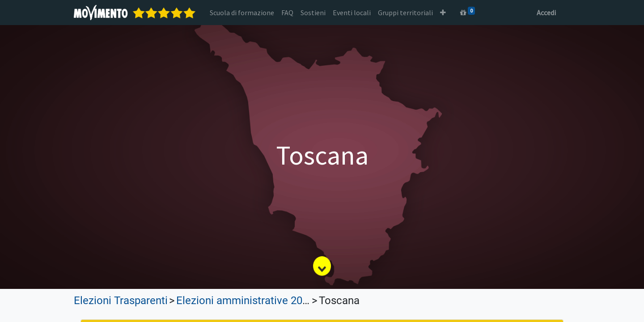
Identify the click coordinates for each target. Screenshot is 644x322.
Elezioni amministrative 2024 (245, 301)
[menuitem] (242, 13)
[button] (443, 13)
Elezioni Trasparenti (121, 301)
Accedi (546, 13)
